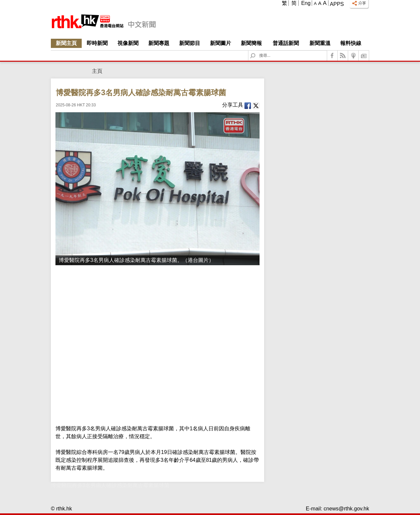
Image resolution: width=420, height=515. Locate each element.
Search (257, 51)
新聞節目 (190, 43)
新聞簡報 (251, 43)
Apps (337, 4)
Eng (306, 3)
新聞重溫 (320, 43)
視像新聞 (128, 43)
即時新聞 (97, 43)
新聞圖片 (220, 43)
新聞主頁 (66, 43)
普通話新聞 (286, 43)
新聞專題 (159, 43)
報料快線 (351, 43)
